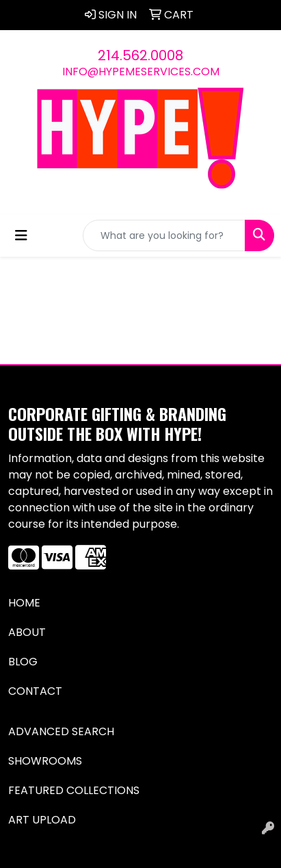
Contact (35, 691)
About (27, 632)
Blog (23, 662)
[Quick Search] (164, 235)
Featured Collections (74, 790)
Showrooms (45, 761)
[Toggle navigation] (21, 235)
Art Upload (42, 820)
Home (24, 603)
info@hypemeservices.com (141, 72)
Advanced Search (61, 731)
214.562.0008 (140, 55)
